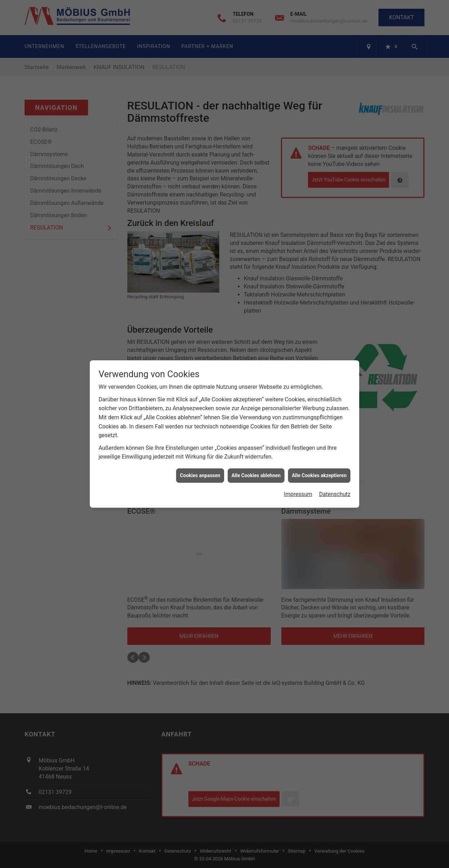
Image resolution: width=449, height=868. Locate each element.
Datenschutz (335, 489)
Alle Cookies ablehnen (256, 470)
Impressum (298, 489)
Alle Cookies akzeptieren (319, 470)
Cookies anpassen (200, 470)
